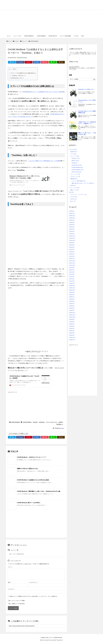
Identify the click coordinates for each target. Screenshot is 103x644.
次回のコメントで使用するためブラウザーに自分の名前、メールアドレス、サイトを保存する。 (34, 596)
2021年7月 (72, 270)
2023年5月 (72, 225)
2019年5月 (72, 328)
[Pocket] (45, 62)
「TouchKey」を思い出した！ (18, 76)
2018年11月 (72, 340)
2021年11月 (72, 263)
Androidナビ (76, 158)
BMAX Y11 (75, 161)
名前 (9, 582)
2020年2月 (72, 308)
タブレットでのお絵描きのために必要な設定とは (23, 73)
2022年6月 (72, 247)
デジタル (16, 41)
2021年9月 (72, 268)
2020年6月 (72, 299)
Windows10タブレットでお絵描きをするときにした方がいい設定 (43, 92)
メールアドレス (33, 582)
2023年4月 (72, 227)
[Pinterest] (28, 62)
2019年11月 (72, 315)
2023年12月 (72, 216)
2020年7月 (72, 297)
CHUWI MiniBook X (77, 170)
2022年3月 (72, 254)
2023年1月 (72, 234)
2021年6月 (72, 272)
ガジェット (24, 41)
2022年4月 (72, 252)
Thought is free (60, 640)
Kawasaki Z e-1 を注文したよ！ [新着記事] (86, 89)
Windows (73, 152)
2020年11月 (72, 288)
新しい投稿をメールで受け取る (17, 604)
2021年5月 (72, 274)
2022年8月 (72, 245)
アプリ (73, 154)
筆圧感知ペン (60, 424)
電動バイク (74, 190)
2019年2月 (72, 335)
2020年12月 (72, 286)
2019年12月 (72, 313)
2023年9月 (72, 220)
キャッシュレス (75, 174)
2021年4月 (72, 277)
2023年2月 (72, 231)
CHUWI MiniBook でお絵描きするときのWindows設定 (33, 480)
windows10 (42, 422)
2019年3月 (72, 333)
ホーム (9, 41)
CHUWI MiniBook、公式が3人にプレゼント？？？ (32, 457)
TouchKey (35, 422)
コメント (10, 567)
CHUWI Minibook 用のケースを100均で (29, 503)
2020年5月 (72, 301)
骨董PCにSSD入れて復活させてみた (28, 469)
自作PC (73, 185)
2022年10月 (72, 240)
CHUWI (74, 163)
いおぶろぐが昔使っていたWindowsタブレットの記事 (44, 161)
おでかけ (74, 197)
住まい (73, 201)
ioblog (63, 428)
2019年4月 (72, 331)
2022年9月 (72, 243)
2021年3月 (72, 279)
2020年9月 (72, 292)
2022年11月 (72, 238)
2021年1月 (72, 283)
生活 (71, 192)
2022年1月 (72, 259)
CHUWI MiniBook (34, 41)
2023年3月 (72, 229)
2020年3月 (72, 306)
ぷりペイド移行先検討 (78, 181)
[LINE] (53, 62)
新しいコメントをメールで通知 (17, 601)
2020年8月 (72, 295)
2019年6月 (72, 326)
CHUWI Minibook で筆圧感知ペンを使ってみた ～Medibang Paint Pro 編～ (39, 491)
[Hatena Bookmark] (37, 62)
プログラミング (75, 176)
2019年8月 (72, 322)
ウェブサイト (11, 589)
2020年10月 (72, 290)
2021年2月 (72, 281)
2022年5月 (72, 249)
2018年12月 (72, 337)
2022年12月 (72, 236)
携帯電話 (74, 179)
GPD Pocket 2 (76, 172)
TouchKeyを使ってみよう (17, 78)
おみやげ (73, 199)
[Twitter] (12, 62)
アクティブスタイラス (51, 422)
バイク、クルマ (74, 188)
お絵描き (61, 422)
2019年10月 (72, 317)
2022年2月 (72, 256)
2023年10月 (72, 218)
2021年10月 (72, 265)
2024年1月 (72, 213)
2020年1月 (72, 310)
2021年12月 (72, 261)
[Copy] (61, 62)
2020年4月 (72, 304)
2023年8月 (72, 222)
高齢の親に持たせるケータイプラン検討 (83, 183)
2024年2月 (72, 211)
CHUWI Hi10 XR (77, 165)
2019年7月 (72, 324)
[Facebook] (20, 62)
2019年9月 (72, 319)
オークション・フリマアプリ (78, 194)
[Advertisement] (51, 22)
